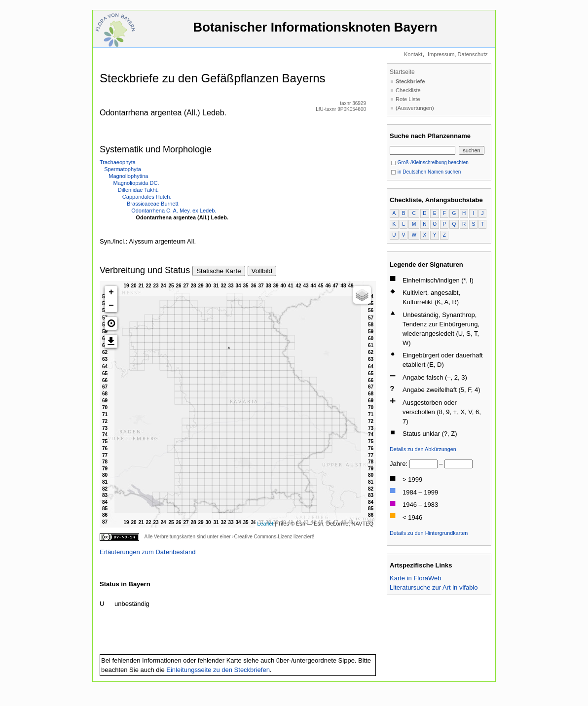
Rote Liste (408, 99)
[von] (423, 464)
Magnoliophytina (128, 176)
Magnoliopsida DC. (136, 183)
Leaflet (265, 524)
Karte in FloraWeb (416, 578)
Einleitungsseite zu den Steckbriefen (218, 670)
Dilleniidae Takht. (138, 190)
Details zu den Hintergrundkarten (429, 533)
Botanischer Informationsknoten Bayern (315, 32)
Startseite (402, 72)
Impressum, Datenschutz (458, 54)
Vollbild (262, 271)
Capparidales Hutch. (147, 197)
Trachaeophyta (118, 162)
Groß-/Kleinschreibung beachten (430, 162)
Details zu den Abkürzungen (423, 449)
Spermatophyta (123, 169)
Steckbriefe (410, 81)
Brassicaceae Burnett (153, 204)
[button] (111, 323)
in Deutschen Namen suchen (426, 172)
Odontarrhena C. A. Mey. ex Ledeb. (174, 211)
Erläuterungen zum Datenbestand (147, 552)
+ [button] (111, 292)
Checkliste (408, 90)
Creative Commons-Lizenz (263, 537)
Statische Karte (219, 271)
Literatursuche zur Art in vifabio (434, 587)
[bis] (459, 464)
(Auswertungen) (415, 108)
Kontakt (413, 54)
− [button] (111, 306)
